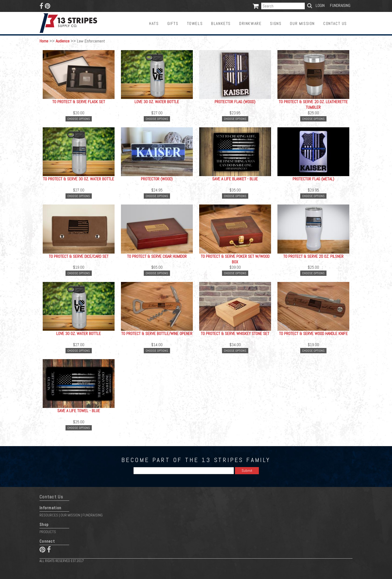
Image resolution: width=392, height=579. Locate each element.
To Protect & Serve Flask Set (79, 102)
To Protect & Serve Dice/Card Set (79, 256)
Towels (195, 23)
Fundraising (340, 5)
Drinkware (250, 23)
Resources (49, 515)
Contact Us (335, 23)
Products (48, 532)
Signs (276, 23)
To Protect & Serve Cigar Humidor (157, 256)
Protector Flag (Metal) (313, 179)
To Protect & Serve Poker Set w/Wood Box (235, 259)
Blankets (221, 23)
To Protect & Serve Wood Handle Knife (313, 334)
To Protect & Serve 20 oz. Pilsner (313, 256)
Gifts (173, 23)
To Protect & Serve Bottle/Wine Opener (157, 334)
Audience (63, 41)
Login (320, 5)
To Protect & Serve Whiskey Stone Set (235, 334)
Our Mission (302, 23)
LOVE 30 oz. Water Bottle (157, 102)
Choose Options (79, 119)
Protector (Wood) (157, 179)
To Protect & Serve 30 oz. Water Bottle (79, 179)
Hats (154, 23)
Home (44, 41)
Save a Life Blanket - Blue (235, 179)
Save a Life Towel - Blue (79, 411)
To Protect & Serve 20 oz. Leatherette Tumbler (313, 105)
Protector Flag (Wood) (235, 102)
